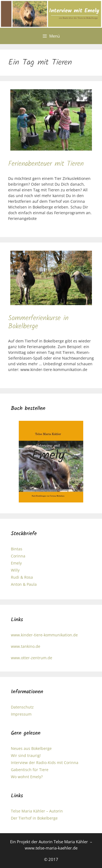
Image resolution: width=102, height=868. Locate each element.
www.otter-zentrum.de (32, 658)
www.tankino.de (26, 646)
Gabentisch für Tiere (30, 770)
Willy (15, 570)
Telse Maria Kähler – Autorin (37, 811)
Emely (16, 563)
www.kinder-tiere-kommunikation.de (44, 635)
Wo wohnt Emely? (27, 777)
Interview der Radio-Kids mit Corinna (45, 763)
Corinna (18, 556)
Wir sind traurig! (26, 755)
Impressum (21, 714)
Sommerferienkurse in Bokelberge (38, 322)
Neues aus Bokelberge (31, 748)
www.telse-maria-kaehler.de (51, 848)
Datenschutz (22, 707)
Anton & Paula (24, 584)
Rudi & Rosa (22, 577)
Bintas (17, 549)
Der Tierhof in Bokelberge (34, 818)
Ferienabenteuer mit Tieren (46, 164)
